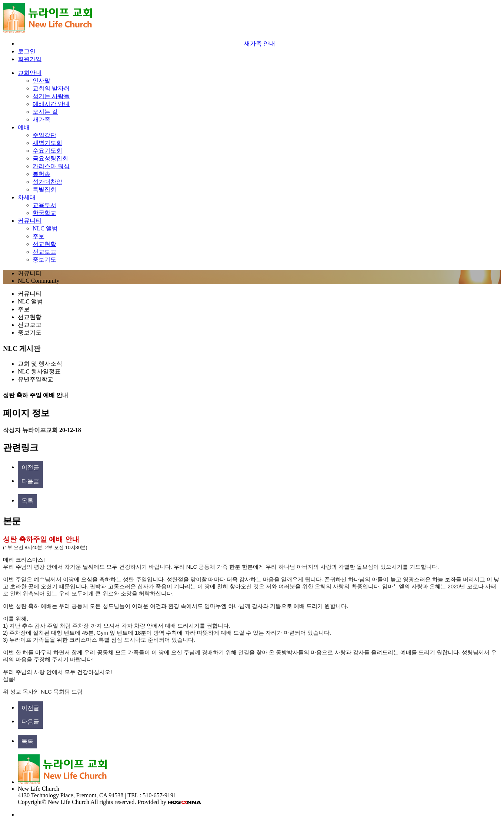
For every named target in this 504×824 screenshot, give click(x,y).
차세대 (27, 197)
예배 (24, 127)
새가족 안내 (260, 44)
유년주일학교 (36, 379)
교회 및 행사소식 (40, 364)
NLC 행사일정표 (39, 371)
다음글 (30, 481)
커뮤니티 (30, 221)
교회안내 (30, 73)
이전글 (30, 467)
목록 (27, 501)
